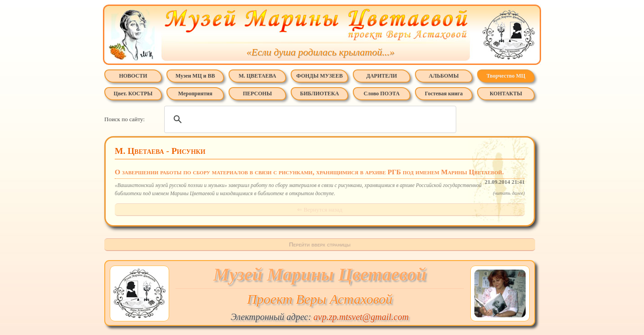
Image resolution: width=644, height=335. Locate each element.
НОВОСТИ (133, 76)
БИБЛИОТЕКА (320, 94)
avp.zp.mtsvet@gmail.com (361, 317)
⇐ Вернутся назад (320, 209)
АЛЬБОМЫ (444, 76)
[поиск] (309, 119)
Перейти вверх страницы (320, 244)
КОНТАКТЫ (506, 94)
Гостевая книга (444, 94)
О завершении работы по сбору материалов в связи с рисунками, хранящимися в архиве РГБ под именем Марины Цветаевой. (320, 172)
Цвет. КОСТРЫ (133, 94)
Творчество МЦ (506, 76)
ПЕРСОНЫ (258, 94)
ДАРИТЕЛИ (382, 76)
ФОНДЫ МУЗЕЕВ (319, 76)
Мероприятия (195, 94)
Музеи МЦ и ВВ (195, 76)
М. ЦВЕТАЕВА (257, 76)
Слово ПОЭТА (382, 94)
